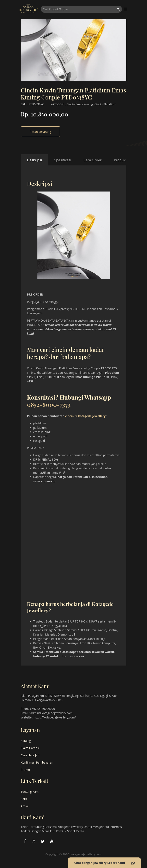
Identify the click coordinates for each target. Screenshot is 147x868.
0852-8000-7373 (49, 404)
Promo (25, 770)
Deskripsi (35, 160)
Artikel (25, 806)
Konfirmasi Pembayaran (37, 762)
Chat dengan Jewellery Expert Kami (104, 863)
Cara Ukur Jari (30, 755)
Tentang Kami (30, 792)
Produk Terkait (126, 160)
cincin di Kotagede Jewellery (85, 416)
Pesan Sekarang (40, 132)
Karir (24, 799)
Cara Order (93, 160)
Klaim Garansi (30, 748)
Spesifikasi (63, 160)
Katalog (26, 741)
